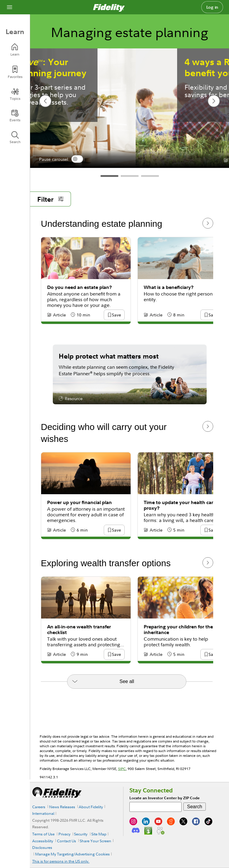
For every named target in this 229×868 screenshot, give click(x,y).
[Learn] (15, 50)
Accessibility (43, 841)
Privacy (64, 834)
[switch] (77, 159)
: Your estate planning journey (129, 68)
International (43, 813)
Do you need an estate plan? (79, 287)
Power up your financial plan (79, 502)
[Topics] (15, 94)
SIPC (122, 769)
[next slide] (214, 101)
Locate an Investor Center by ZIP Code (165, 798)
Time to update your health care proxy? (180, 505)
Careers (39, 807)
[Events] (15, 116)
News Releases (62, 807)
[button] (116, 315)
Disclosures (42, 847)
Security (81, 834)
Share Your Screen (95, 841)
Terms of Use (43, 834)
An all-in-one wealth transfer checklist (79, 630)
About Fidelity (91, 807)
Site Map (99, 834)
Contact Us (66, 841)
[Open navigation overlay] (10, 7)
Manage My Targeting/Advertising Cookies (72, 854)
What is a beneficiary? (169, 287)
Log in (212, 7)
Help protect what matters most (109, 356)
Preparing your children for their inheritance (180, 630)
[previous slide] (45, 101)
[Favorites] (15, 72)
